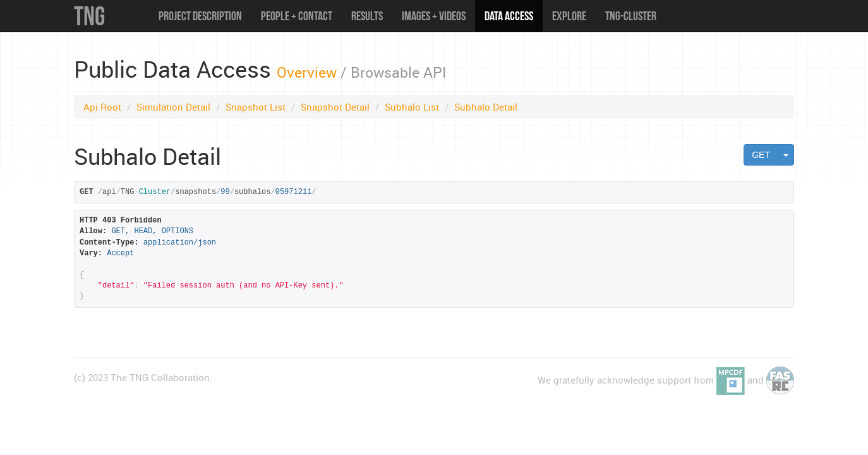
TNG (89, 16)
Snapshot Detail (335, 107)
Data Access (509, 16)
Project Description (200, 16)
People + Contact (297, 16)
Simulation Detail (173, 107)
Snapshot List (256, 107)
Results (367, 16)
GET (761, 155)
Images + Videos (434, 16)
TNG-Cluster (631, 16)
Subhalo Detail (486, 107)
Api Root (102, 107)
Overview (307, 72)
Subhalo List (412, 107)
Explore (569, 16)
